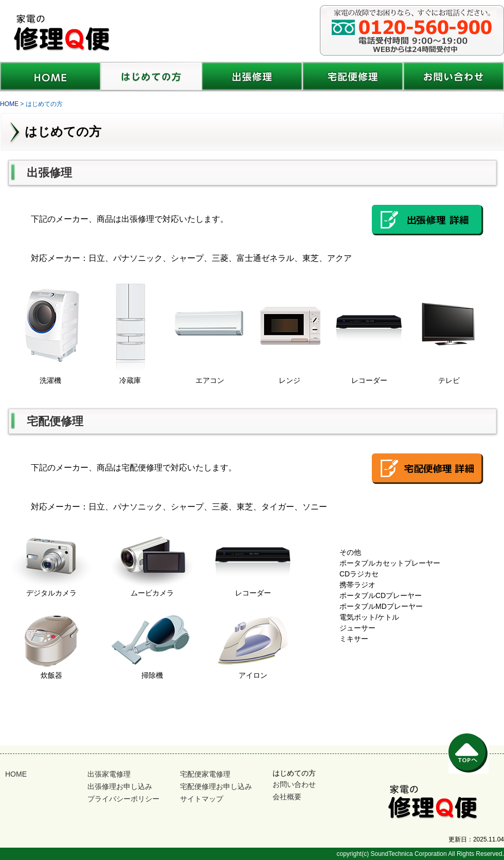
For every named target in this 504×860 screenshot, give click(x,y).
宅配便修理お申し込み (216, 786)
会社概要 (287, 797)
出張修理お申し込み (120, 786)
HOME (16, 774)
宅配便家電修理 (205, 774)
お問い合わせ (294, 784)
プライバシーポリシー (123, 799)
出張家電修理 (109, 774)
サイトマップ (202, 799)
